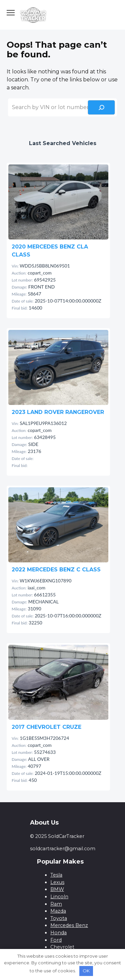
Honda (58, 933)
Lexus (57, 882)
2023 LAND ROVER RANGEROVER (58, 412)
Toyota (59, 918)
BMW (57, 889)
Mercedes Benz (69, 925)
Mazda (58, 911)
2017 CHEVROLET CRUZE (46, 727)
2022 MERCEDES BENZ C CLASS (56, 570)
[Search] (101, 107)
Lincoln (59, 897)
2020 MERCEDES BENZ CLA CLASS (50, 251)
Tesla (56, 875)
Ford (56, 940)
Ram (56, 904)
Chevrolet (62, 947)
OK (86, 971)
